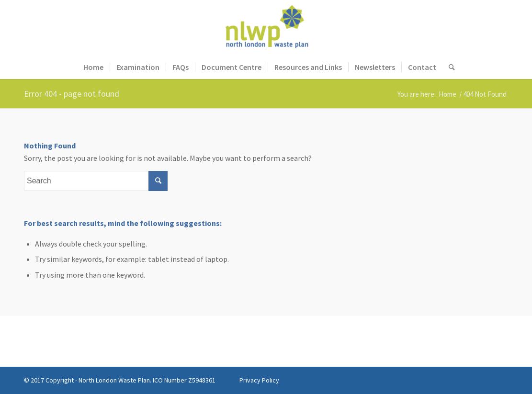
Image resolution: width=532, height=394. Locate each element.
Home (447, 94)
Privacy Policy (259, 380)
